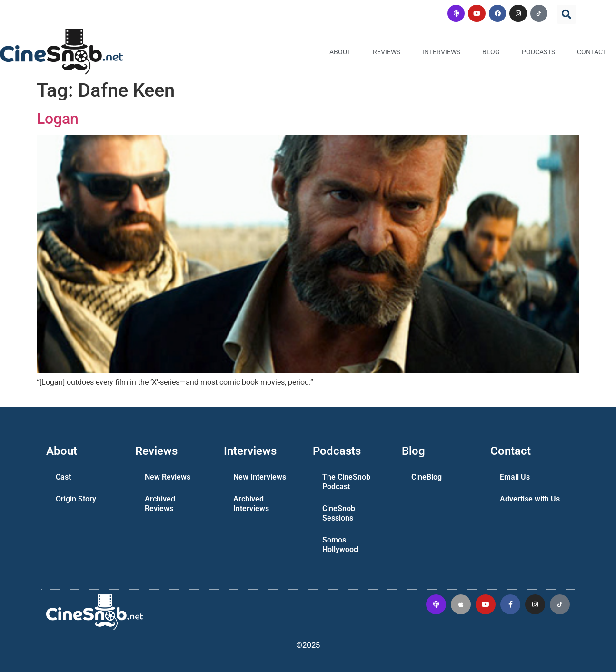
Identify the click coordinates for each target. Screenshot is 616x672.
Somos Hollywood (340, 545)
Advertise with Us (530, 499)
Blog (491, 52)
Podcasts (538, 52)
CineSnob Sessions (339, 513)
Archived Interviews (251, 504)
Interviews (441, 52)
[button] (566, 14)
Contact (592, 52)
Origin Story (76, 499)
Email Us (515, 477)
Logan (58, 119)
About (340, 52)
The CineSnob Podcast (346, 482)
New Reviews (168, 477)
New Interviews (260, 477)
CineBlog (427, 477)
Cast (63, 477)
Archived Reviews (160, 504)
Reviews (387, 52)
